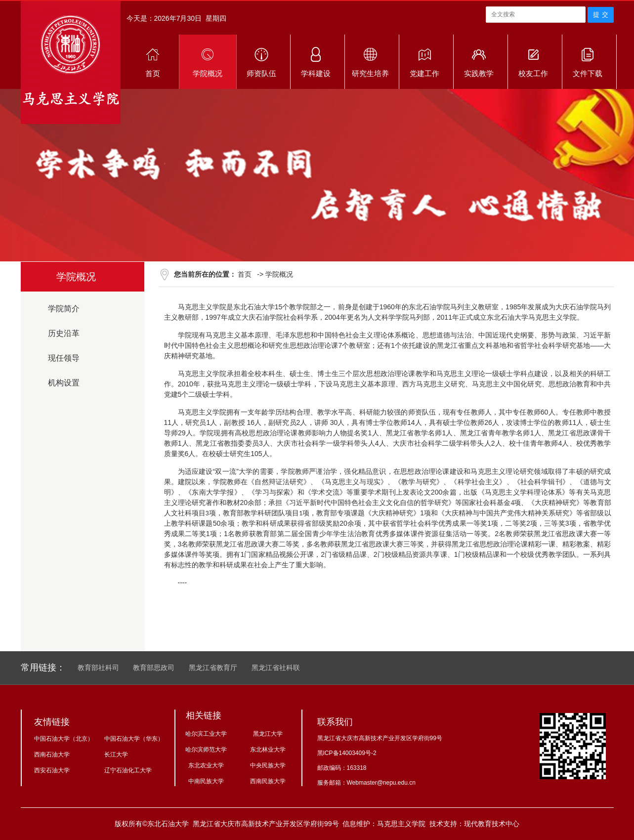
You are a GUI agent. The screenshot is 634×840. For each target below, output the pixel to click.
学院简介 (64, 309)
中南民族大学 (206, 781)
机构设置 (64, 383)
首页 (245, 274)
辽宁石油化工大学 (128, 770)
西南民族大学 (268, 781)
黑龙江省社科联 (276, 668)
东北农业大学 (206, 765)
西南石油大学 (52, 755)
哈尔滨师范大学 (206, 750)
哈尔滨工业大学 (206, 734)
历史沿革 (64, 333)
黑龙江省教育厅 (213, 668)
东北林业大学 (268, 750)
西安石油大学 (52, 770)
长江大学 (116, 755)
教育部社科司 (98, 668)
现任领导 (64, 358)
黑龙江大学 (268, 734)
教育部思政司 (154, 668)
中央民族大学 (268, 765)
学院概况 (279, 274)
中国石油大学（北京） (64, 739)
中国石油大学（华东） (134, 739)
